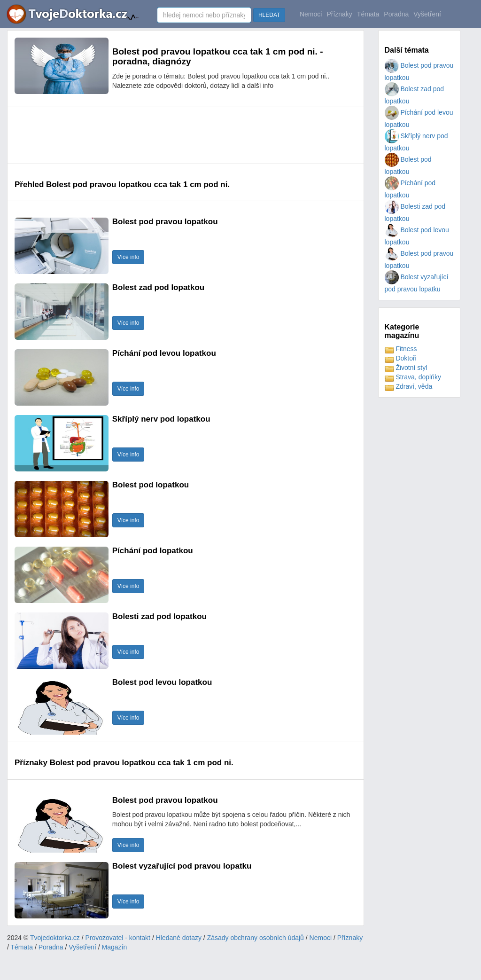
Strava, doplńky (413, 377)
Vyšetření (427, 14)
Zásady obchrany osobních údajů (256, 938)
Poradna (396, 14)
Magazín (115, 947)
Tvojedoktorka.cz (55, 938)
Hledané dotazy (179, 938)
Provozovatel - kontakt (118, 938)
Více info (128, 257)
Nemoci (311, 14)
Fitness (401, 349)
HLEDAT (269, 15)
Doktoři (401, 358)
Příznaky (339, 14)
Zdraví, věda (409, 386)
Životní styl (406, 368)
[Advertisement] (186, 135)
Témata (368, 14)
